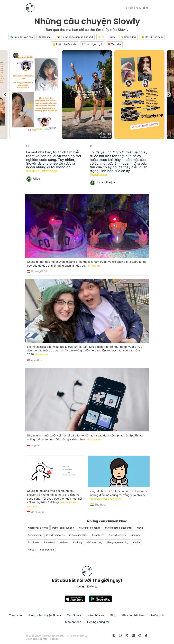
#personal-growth (38, 528)
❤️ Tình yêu (114, 44)
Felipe (36, 179)
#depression (47, 550)
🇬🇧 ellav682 (35, 360)
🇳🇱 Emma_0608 (37, 271)
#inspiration (94, 439)
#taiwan (64, 542)
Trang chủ (15, 615)
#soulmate (98, 175)
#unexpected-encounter (106, 499)
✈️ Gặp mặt (45, 37)
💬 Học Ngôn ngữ (92, 44)
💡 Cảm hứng (128, 37)
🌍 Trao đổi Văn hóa (22, 37)
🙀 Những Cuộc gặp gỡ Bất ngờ (75, 37)
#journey (136, 535)
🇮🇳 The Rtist (98, 505)
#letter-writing (94, 542)
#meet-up (94, 266)
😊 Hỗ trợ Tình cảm (152, 37)
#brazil (32, 550)
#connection (35, 535)
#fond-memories (55, 535)
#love (140, 528)
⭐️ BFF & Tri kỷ (107, 37)
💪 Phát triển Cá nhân (65, 44)
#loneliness (98, 535)
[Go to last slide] (5, 95)
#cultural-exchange (42, 171)
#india (136, 542)
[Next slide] (169, 95)
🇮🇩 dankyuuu (35, 512)
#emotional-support (63, 528)
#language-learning (118, 542)
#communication (78, 535)
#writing (77, 542)
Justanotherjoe (106, 182)
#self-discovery (117, 535)
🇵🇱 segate (33, 445)
